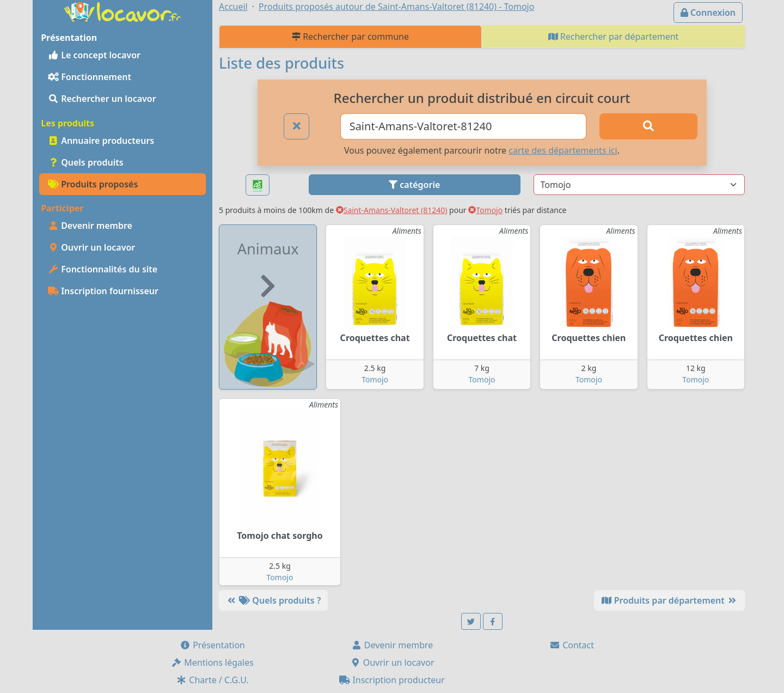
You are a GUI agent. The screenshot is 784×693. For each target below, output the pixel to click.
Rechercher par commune (350, 37)
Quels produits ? (273, 600)
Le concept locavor (94, 55)
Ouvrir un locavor (91, 247)
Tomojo (485, 210)
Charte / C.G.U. (212, 680)
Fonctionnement (90, 77)
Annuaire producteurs (101, 141)
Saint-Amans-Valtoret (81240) (392, 210)
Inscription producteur (392, 680)
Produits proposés (93, 184)
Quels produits (86, 162)
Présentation (212, 645)
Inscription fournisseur (103, 291)
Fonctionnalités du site (103, 269)
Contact (572, 645)
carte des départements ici (563, 150)
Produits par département (669, 600)
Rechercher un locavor (102, 99)
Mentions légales (212, 662)
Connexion (708, 13)
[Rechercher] (648, 126)
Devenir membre (90, 226)
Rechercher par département (614, 37)
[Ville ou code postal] (464, 126)
